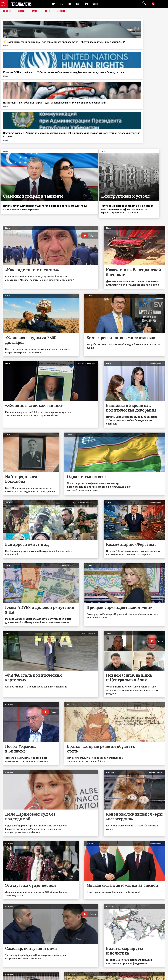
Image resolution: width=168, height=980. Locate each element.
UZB (88, 4)
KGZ (62, 4)
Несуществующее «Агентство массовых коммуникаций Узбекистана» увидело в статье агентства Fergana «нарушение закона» (146, 50)
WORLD (98, 4)
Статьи (22, 11)
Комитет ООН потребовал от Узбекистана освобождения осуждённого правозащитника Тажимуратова (62, 50)
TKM (79, 4)
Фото (48, 11)
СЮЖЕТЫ (62, 11)
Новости (7, 11)
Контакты (9, 972)
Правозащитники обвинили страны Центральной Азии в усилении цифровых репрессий (105, 47)
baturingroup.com (104, 977)
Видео (36, 11)
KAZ (53, 4)
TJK (70, 4)
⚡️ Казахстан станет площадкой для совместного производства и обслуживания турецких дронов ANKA (20, 50)
